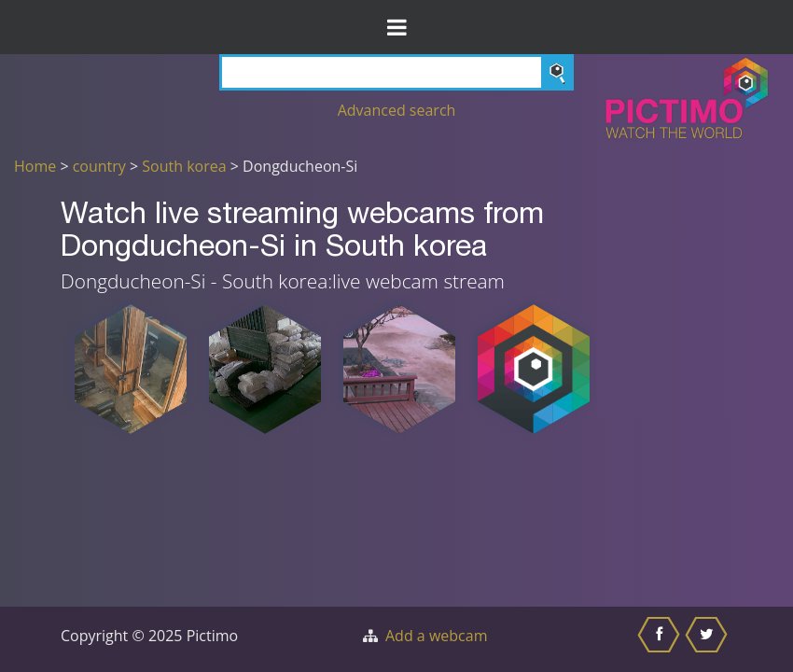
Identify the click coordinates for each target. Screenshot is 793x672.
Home (35, 166)
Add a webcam (436, 636)
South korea (184, 166)
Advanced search (397, 110)
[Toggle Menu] (396, 27)
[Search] (396, 72)
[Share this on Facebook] (661, 639)
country (99, 166)
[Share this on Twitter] (709, 639)
